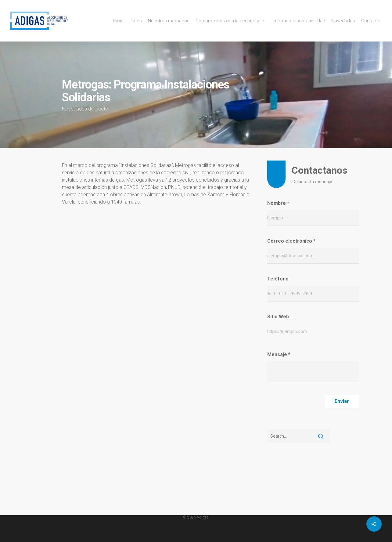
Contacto (371, 21)
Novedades (343, 21)
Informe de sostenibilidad (299, 21)
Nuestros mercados (169, 21)
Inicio (118, 21)
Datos (136, 21)
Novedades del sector (86, 109)
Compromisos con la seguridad (230, 21)
